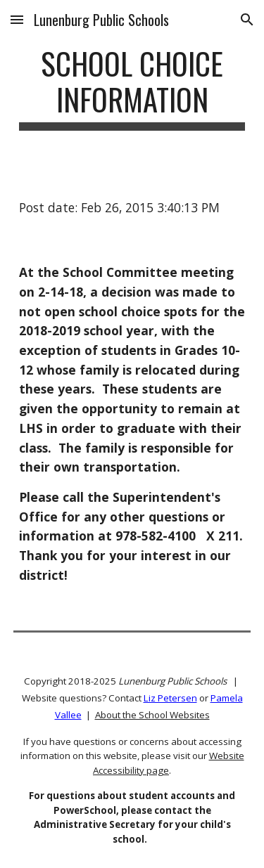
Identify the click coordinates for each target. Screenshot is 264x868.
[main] (132, 88)
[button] (17, 19)
